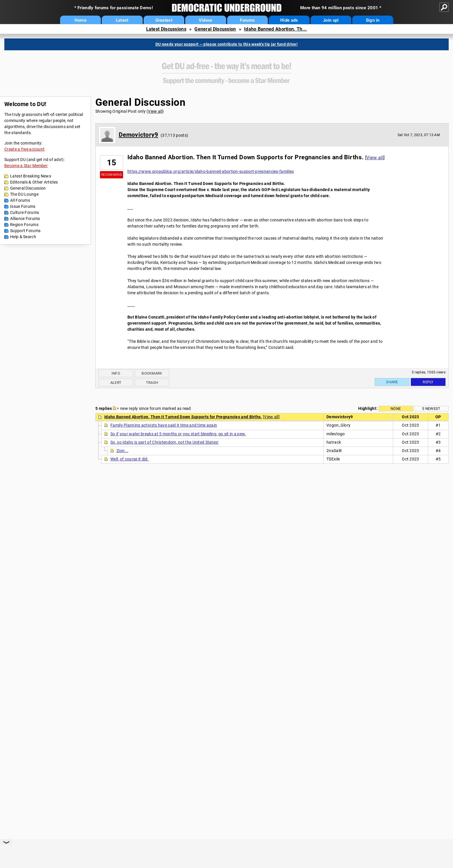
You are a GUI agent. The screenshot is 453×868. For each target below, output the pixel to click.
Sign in (373, 20)
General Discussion (215, 29)
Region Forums (24, 225)
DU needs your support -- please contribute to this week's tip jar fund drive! (226, 44)
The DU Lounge (24, 194)
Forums (247, 20)
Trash (152, 383)
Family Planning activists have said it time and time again (164, 425)
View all (155, 111)
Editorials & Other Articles (34, 182)
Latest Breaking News (31, 176)
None (396, 409)
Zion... (122, 451)
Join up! (331, 20)
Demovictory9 (139, 135)
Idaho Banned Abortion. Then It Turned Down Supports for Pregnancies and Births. (183, 417)
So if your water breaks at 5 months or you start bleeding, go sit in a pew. (178, 434)
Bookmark (152, 373)
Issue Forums (23, 206)
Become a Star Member (26, 166)
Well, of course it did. (130, 459)
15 (112, 163)
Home (80, 20)
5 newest (431, 409)
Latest (122, 20)
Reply (428, 382)
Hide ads (289, 20)
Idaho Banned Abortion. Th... (275, 29)
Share (392, 382)
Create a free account (24, 149)
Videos (206, 20)
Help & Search (23, 237)
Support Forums (25, 231)
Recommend (112, 175)
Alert (116, 383)
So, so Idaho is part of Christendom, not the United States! (165, 442)
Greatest (164, 20)
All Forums (20, 200)
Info (116, 373)
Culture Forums (25, 212)
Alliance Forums (25, 219)
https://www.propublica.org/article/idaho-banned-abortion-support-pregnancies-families (211, 171)
